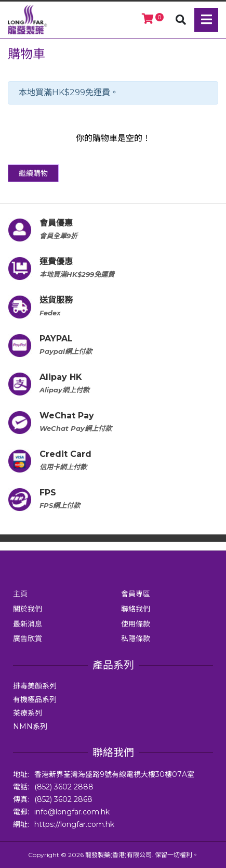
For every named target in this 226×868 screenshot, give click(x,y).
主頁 (20, 594)
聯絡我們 (136, 609)
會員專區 (136, 594)
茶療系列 (28, 713)
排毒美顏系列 (35, 686)
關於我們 (28, 609)
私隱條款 (136, 639)
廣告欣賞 (28, 639)
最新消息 (28, 624)
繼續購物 (33, 173)
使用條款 (136, 624)
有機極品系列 (35, 699)
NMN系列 (30, 726)
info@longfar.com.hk (72, 812)
